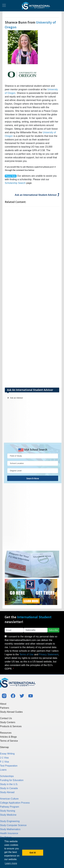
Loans (3, 770)
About (3, 704)
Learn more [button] (11, 863)
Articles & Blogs (8, 737)
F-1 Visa (4, 762)
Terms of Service (9, 741)
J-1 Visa (4, 758)
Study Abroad (7, 792)
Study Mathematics (10, 829)
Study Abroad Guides (11, 712)
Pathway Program (10, 807)
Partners (4, 708)
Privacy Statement (49, 654)
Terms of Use (26, 654)
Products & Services (11, 726)
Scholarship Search (15, 183)
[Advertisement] (32, 297)
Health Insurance (9, 833)
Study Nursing (8, 811)
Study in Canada (9, 788)
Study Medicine (8, 815)
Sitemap (4, 747)
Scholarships (7, 776)
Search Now (33, 478)
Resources (6, 733)
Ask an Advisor (16, 398)
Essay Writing (7, 754)
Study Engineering (10, 821)
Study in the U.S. (9, 784)
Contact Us (6, 718)
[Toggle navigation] (4, 6)
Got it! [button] (33, 853)
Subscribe (53, 630)
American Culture (9, 799)
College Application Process (15, 803)
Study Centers (8, 722)
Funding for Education (12, 780)
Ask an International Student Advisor (37, 195)
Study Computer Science (13, 825)
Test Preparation (9, 766)
